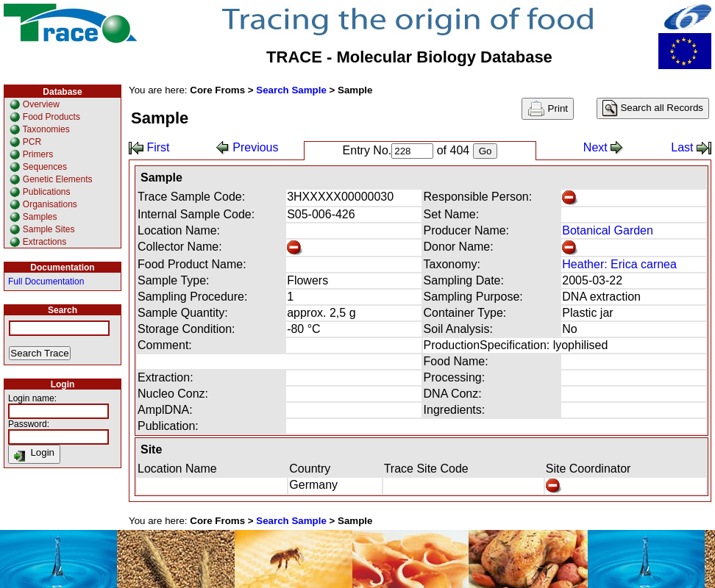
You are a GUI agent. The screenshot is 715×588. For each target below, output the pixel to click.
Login (34, 454)
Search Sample (291, 90)
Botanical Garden (608, 230)
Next (604, 147)
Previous (248, 147)
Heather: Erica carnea (619, 264)
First (149, 147)
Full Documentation (46, 282)
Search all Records (653, 108)
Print (548, 109)
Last (691, 147)
